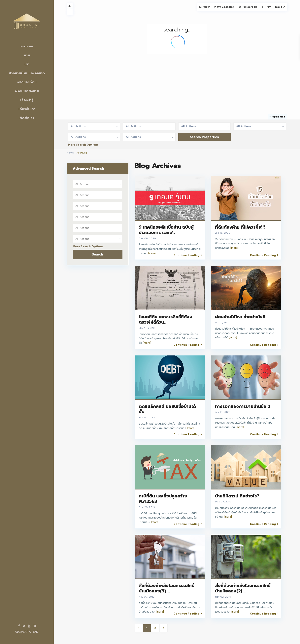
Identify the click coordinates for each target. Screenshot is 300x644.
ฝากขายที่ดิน (27, 82)
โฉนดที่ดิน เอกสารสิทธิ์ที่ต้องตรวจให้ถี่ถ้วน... (166, 320)
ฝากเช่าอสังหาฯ (27, 91)
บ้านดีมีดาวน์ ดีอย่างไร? (237, 496)
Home (70, 153)
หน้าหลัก (27, 46)
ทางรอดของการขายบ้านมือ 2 (243, 406)
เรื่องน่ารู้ (27, 100)
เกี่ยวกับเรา (27, 109)
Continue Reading (188, 255)
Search (98, 254)
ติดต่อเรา (27, 118)
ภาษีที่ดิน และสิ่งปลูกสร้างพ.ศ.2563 (163, 499)
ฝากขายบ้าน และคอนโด (27, 73)
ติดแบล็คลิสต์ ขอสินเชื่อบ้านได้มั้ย (167, 409)
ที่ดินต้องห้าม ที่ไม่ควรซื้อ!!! (240, 227)
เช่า (27, 64)
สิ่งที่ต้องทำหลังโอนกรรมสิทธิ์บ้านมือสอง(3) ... (167, 588)
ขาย (27, 55)
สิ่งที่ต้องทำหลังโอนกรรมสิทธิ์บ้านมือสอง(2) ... (243, 588)
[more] (152, 253)
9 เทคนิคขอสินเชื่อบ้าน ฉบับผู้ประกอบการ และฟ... (166, 230)
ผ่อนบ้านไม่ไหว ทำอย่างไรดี (240, 317)
